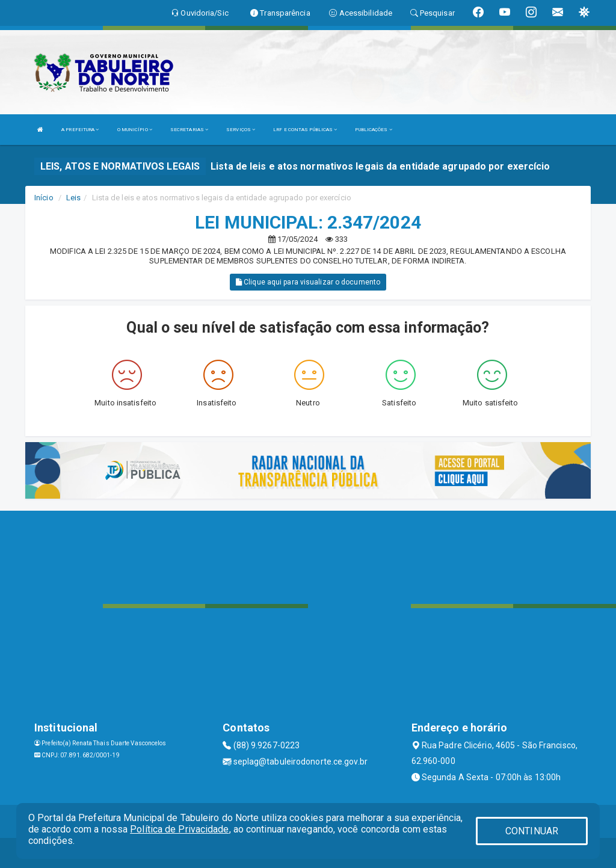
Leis (73, 198)
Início (44, 198)
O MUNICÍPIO (135, 130)
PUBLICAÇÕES (373, 130)
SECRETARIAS (189, 130)
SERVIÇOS (241, 130)
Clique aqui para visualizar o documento (308, 282)
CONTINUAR (532, 831)
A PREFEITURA (80, 130)
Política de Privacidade (179, 829)
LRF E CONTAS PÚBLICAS (305, 130)
